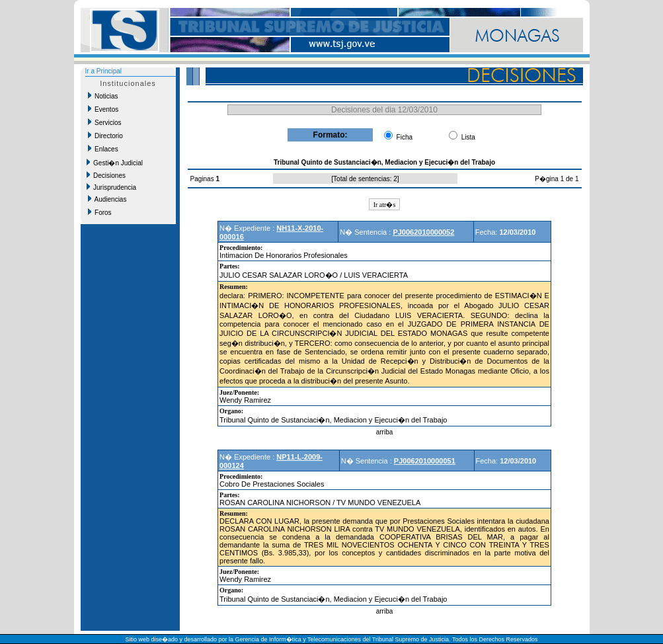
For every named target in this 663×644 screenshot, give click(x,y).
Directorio (105, 136)
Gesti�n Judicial (115, 163)
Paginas (203, 179)
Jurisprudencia (112, 187)
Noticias (103, 96)
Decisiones (106, 175)
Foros (100, 212)
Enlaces (103, 149)
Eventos (103, 109)
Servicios (105, 122)
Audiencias (107, 199)
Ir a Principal (104, 71)
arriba (385, 432)
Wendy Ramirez (245, 400)
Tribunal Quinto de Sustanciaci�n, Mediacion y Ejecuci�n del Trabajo (333, 420)
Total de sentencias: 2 (365, 179)
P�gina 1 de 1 (557, 179)
